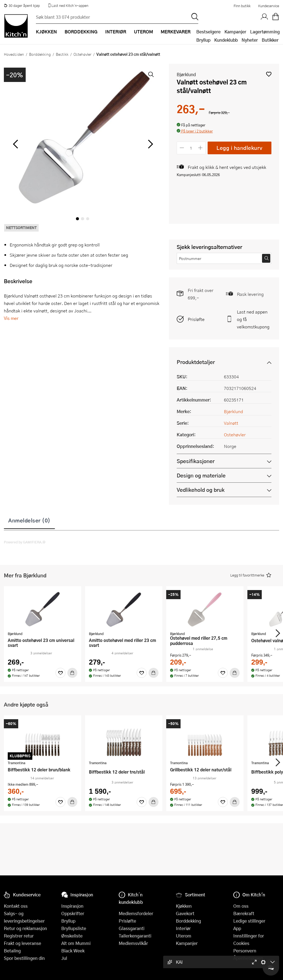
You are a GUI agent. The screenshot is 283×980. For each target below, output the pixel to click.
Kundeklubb (226, 40)
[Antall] (191, 148)
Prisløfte (196, 319)
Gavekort (185, 913)
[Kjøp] (72, 673)
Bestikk (62, 54)
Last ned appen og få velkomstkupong (253, 319)
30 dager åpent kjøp (22, 6)
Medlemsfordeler (136, 913)
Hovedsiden (14, 54)
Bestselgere (208, 32)
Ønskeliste (72, 936)
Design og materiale (201, 475)
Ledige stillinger (249, 921)
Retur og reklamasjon (25, 928)
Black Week (73, 951)
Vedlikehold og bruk (201, 490)
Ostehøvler (82, 54)
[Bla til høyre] (150, 144)
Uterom (184, 936)
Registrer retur (19, 936)
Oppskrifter (73, 913)
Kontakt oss (16, 906)
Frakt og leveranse (23, 943)
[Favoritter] (60, 673)
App (237, 928)
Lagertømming (265, 32)
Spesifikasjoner (196, 461)
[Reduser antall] (182, 148)
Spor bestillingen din (24, 958)
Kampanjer (235, 32)
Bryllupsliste (74, 928)
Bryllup (203, 40)
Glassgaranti (132, 928)
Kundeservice (269, 6)
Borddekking (40, 54)
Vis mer (11, 318)
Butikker (270, 40)
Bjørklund (186, 74)
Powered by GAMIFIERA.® (25, 542)
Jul (64, 958)
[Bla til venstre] (15, 144)
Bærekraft (244, 913)
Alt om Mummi (76, 943)
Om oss (241, 906)
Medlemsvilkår (133, 943)
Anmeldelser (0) (29, 520)
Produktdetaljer (196, 362)
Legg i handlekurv (240, 148)
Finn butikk (242, 6)
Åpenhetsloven (248, 958)
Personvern (245, 951)
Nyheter (250, 40)
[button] (269, 74)
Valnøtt (231, 423)
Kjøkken (184, 906)
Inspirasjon (72, 906)
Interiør (183, 928)
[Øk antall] (200, 148)
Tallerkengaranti (135, 936)
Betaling (12, 951)
